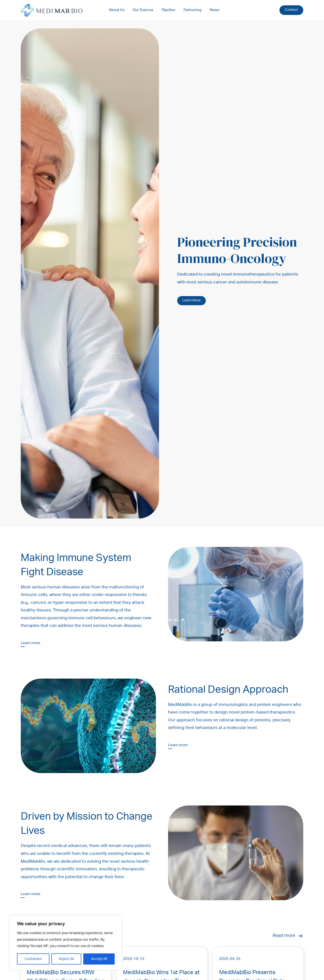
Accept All (99, 959)
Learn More (191, 300)
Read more (288, 936)
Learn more (31, 643)
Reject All (66, 959)
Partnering (193, 10)
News (215, 10)
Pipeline (169, 10)
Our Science (143, 10)
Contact (291, 10)
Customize (33, 959)
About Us (117, 10)
